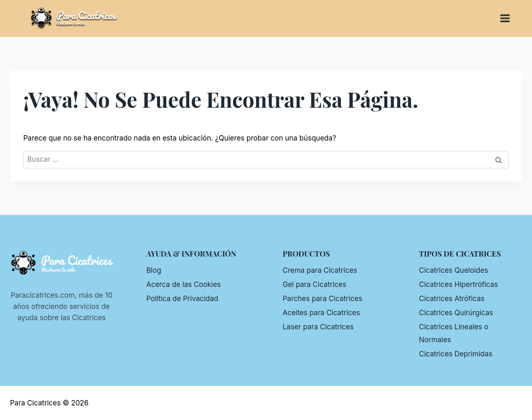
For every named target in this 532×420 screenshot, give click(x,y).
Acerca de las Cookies (183, 284)
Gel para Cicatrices (314, 284)
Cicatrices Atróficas (452, 299)
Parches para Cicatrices (323, 299)
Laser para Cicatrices (318, 327)
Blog (154, 270)
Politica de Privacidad (182, 299)
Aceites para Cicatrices (321, 313)
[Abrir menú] (509, 19)
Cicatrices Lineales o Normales (454, 333)
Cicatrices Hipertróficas (458, 284)
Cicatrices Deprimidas (456, 354)
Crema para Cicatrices (320, 270)
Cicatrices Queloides (453, 270)
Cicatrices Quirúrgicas (456, 313)
